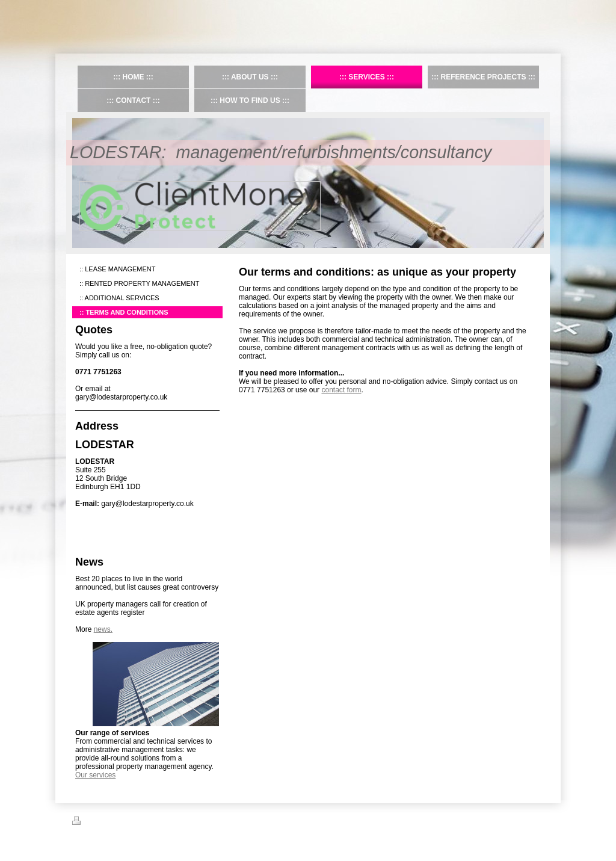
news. (103, 629)
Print (86, 822)
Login (536, 821)
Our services (95, 775)
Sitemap (116, 822)
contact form (341, 390)
